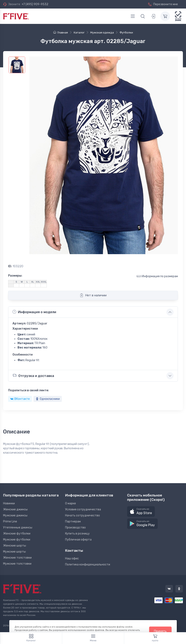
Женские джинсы (15, 509)
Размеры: (15, 276)
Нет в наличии (93, 295)
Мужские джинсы (15, 515)
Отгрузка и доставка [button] (33, 375)
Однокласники (48, 399)
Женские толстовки (17, 558)
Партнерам (73, 521)
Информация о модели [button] (34, 312)
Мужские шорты (14, 552)
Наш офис (72, 558)
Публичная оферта (78, 540)
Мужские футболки (17, 540)
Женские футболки (17, 534)
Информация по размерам (157, 276)
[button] (141, 512)
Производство (75, 528)
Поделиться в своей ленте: (29, 390)
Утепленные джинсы (18, 528)
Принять (160, 631)
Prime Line (10, 521)
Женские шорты (15, 546)
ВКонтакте (20, 399)
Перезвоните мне (163, 4)
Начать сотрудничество (82, 515)
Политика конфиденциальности (88, 565)
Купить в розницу (77, 534)
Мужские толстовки (17, 564)
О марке (71, 503)
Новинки (9, 503)
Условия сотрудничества (83, 509)
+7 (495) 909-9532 (35, 4)
